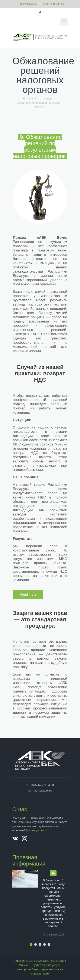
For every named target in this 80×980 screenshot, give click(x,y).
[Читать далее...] (37, 830)
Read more (28, 594)
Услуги (48, 98)
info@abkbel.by (28, 4)
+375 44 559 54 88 (53, 4)
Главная (32, 98)
